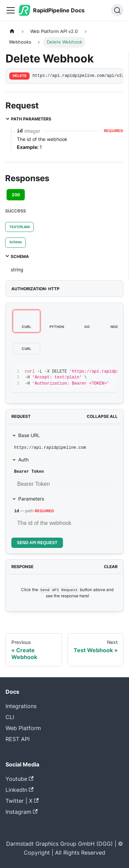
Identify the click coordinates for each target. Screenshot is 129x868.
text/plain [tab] (19, 227)
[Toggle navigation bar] (11, 10)
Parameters (31, 499)
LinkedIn (19, 790)
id (17, 511)
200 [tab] (16, 195)
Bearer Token (29, 472)
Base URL (29, 435)
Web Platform (23, 728)
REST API (18, 739)
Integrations (21, 706)
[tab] (15, 243)
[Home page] (12, 31)
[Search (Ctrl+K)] (117, 10)
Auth (23, 460)
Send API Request (37, 543)
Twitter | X (22, 801)
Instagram (21, 812)
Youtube (19, 779)
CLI (10, 717)
